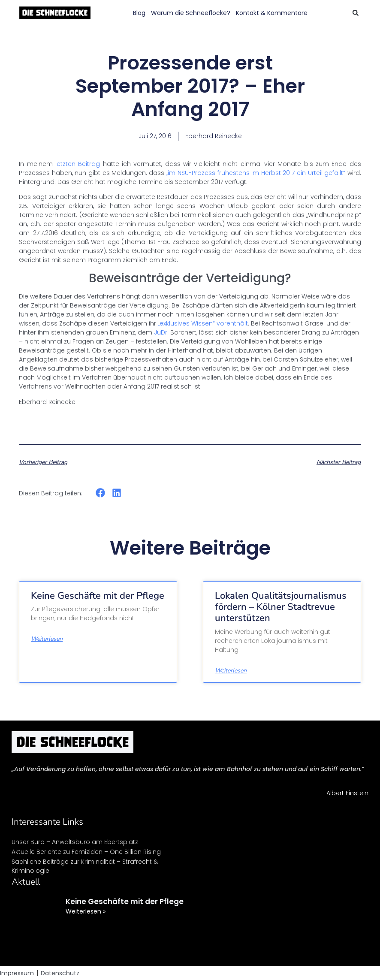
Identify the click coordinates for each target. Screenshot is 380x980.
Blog (139, 13)
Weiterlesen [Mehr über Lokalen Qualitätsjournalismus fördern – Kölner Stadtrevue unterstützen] (231, 671)
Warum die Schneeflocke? (191, 13)
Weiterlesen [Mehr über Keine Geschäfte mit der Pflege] (47, 639)
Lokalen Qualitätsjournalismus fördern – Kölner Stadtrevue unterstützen (281, 607)
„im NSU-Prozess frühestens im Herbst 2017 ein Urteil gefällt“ (256, 173)
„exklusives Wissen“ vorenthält (203, 323)
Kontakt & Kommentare (272, 13)
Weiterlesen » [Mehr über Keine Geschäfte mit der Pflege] (86, 911)
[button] (356, 13)
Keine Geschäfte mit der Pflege (98, 596)
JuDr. (160, 332)
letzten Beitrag (78, 164)
